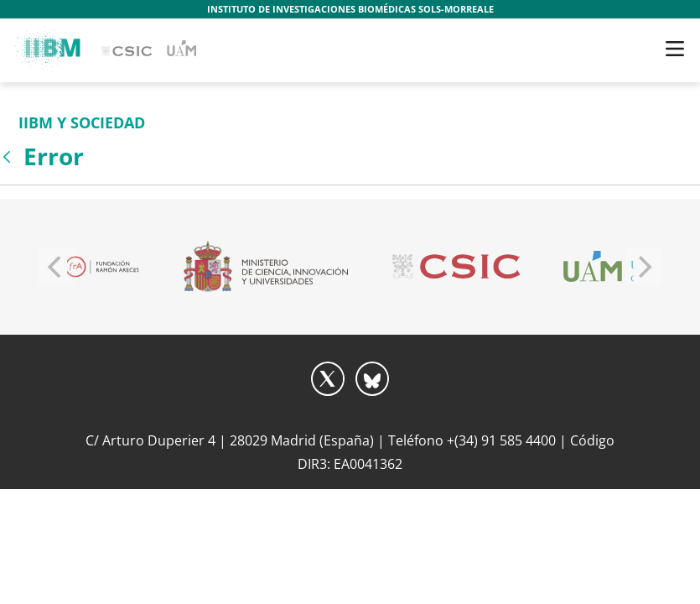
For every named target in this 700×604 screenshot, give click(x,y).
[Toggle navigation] (675, 49)
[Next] (644, 267)
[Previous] (57, 267)
